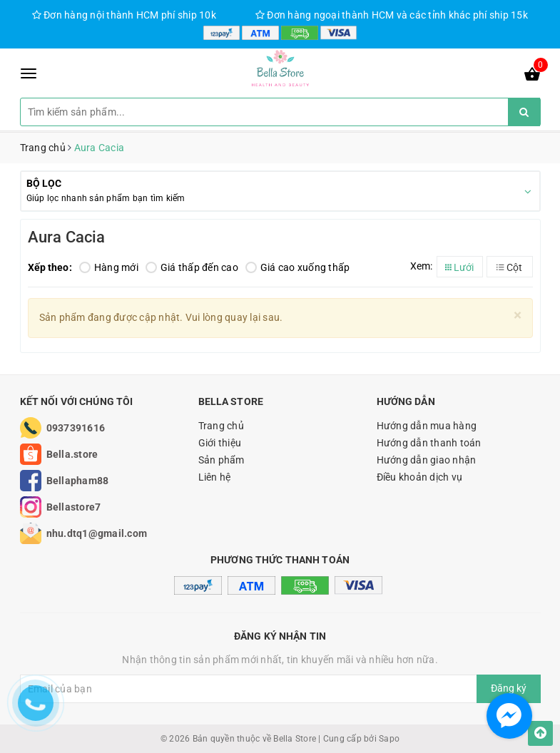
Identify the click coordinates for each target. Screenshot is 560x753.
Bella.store (72, 454)
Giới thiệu (220, 443)
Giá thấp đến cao (192, 267)
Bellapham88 (78, 481)
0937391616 (76, 428)
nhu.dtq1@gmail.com (97, 533)
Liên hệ (215, 477)
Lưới (459, 267)
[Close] (518, 316)
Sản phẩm (222, 460)
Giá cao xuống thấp (298, 267)
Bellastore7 (74, 507)
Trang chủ (221, 426)
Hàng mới (109, 267)
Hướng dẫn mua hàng (427, 426)
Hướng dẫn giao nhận (427, 460)
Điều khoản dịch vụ (420, 477)
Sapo (389, 739)
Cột (509, 267)
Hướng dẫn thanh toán (429, 443)
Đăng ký (509, 688)
